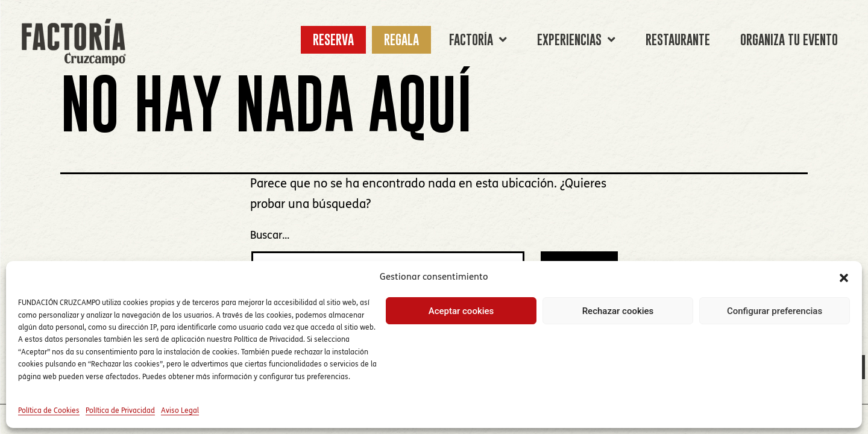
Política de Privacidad (120, 411)
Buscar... (270, 236)
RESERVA (333, 39)
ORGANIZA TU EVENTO (789, 39)
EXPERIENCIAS (576, 40)
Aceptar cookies (461, 311)
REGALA (401, 39)
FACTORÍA (478, 40)
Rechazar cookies (618, 311)
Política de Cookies (49, 411)
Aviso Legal (180, 411)
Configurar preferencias (775, 311)
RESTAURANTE (678, 39)
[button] (844, 278)
